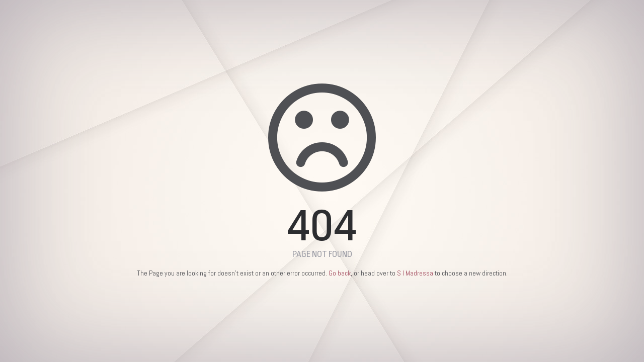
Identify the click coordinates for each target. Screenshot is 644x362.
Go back (340, 273)
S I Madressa (415, 273)
